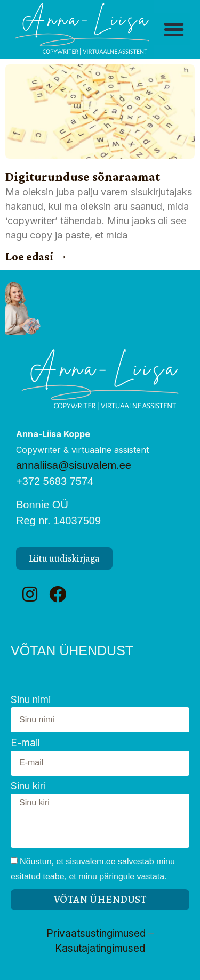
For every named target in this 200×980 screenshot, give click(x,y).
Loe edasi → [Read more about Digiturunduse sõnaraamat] (37, 256)
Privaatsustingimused (96, 933)
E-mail (25, 743)
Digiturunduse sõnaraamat (83, 176)
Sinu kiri (28, 787)
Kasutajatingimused (100, 948)
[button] (174, 29)
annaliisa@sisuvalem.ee (74, 465)
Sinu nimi (31, 700)
